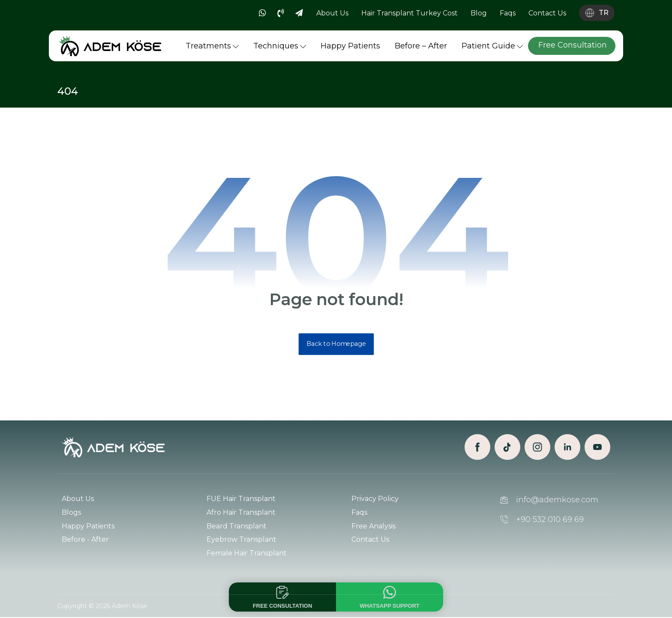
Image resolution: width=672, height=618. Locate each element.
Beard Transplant (237, 526)
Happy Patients (88, 526)
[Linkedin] (567, 447)
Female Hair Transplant (247, 554)
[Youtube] (597, 447)
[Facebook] (477, 447)
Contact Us (370, 540)
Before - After (85, 540)
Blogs (71, 513)
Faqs (359, 513)
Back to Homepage (336, 344)
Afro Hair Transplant (241, 513)
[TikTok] (507, 447)
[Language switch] (597, 13)
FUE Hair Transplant (241, 499)
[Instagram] (537, 447)
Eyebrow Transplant (241, 540)
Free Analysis (373, 526)
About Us (78, 499)
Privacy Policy (375, 499)
